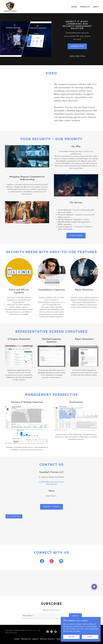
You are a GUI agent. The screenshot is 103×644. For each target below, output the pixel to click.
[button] (56, 496)
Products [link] (85, 7)
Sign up (75, 616)
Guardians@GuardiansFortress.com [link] (51, 482)
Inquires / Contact (52, 507)
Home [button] (17, 639)
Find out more (76, 236)
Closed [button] (53, 496)
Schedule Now (77, 46)
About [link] (96, 7)
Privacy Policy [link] (47, 639)
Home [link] (74, 7)
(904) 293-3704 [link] (77, 56)
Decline (71, 637)
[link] (10, 6)
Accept (90, 637)
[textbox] (44, 616)
